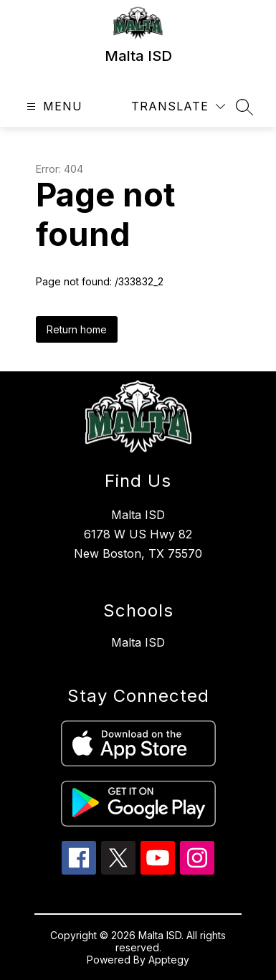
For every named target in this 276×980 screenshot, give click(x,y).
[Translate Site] (178, 106)
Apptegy (169, 960)
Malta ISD (138, 642)
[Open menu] (53, 106)
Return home (77, 329)
